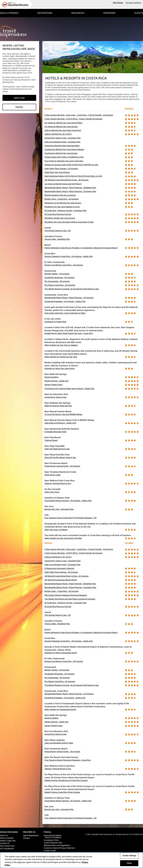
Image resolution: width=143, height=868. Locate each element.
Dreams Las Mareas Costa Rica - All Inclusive (64, 265)
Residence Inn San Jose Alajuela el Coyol (62, 207)
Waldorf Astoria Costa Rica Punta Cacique (62, 792)
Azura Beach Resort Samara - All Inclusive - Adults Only (68, 501)
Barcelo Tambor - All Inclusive (57, 274)
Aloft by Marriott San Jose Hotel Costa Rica (63, 130)
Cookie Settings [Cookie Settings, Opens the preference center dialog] (129, 856)
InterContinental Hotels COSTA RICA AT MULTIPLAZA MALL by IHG (73, 176)
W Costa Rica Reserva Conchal (58, 214)
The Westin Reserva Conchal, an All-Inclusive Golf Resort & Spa (72, 289)
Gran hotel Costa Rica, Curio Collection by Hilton (65, 313)
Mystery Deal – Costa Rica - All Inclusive (62, 199)
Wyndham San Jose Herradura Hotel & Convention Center (69, 222)
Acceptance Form (51, 840)
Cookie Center (50, 851)
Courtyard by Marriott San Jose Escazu (61, 153)
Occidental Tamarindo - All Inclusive (59, 278)
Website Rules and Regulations (57, 845)
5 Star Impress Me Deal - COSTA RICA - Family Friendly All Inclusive (73, 119)
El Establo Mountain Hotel (55, 432)
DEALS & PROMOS (9, 13)
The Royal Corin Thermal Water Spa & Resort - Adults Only (69, 389)
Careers (26, 838)
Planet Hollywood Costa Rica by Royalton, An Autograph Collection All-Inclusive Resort (81, 248)
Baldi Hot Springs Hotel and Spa (58, 406)
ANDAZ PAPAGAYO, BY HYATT (58, 134)
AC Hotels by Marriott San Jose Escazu (61, 127)
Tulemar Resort (51, 440)
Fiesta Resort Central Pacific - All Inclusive (62, 466)
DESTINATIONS (45, 13)
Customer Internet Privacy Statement (59, 848)
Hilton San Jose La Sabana (56, 530)
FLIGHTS (139, 13)
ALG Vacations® (7, 849)
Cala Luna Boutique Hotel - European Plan (62, 142)
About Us (4, 836)
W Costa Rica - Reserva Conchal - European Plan (66, 210)
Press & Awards (7, 838)
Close (129, 863)
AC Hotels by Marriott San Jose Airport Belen (63, 123)
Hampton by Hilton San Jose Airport (60, 368)
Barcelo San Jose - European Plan (59, 509)
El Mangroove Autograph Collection (59, 568)
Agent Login (19, 98)
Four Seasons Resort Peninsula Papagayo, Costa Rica (68, 760)
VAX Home (118, 3)
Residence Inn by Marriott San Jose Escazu (63, 203)
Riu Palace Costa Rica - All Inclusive (60, 285)
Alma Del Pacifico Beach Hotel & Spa (60, 457)
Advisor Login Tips (8, 841)
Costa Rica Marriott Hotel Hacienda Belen (62, 146)
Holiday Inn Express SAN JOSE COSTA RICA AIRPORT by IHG (71, 165)
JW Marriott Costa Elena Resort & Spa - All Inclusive (66, 180)
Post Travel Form (7, 846)
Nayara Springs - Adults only (56, 381)
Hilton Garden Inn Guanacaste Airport (60, 709)
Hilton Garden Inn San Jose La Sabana (61, 345)
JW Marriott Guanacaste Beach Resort (61, 580)
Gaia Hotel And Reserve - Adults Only (60, 423)
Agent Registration (31, 836)
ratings (129, 109)
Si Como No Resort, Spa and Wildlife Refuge (63, 414)
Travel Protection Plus (53, 843)
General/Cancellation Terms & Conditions (53, 837)
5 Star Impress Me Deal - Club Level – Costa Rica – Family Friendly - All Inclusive (79, 115)
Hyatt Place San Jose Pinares (57, 172)
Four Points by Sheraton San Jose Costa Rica (64, 161)
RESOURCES (78, 13)
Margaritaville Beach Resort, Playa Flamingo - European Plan (70, 191)
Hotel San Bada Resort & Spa (57, 449)
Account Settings (133, 3)
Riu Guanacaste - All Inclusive (57, 281)
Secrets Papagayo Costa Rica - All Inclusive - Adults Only (69, 256)
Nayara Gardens (51, 377)
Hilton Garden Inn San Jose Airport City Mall (63, 538)
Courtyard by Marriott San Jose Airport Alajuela (64, 149)
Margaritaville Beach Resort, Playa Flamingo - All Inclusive (69, 298)
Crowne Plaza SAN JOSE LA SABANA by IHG (64, 157)
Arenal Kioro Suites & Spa (55, 397)
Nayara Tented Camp (53, 385)
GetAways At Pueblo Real (55, 322)
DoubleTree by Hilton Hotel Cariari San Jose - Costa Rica (69, 333)
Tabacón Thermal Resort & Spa (58, 483)
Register (19, 107)
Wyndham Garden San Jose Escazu (60, 218)
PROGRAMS (109, 13)
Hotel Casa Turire (52, 492)
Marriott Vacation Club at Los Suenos (60, 195)
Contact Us (5, 843)
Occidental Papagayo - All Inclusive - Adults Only (65, 301)
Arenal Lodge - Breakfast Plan (57, 239)
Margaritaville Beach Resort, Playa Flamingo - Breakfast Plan (70, 188)
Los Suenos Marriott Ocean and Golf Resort (63, 184)
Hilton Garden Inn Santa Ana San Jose (61, 357)
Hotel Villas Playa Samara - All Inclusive (61, 169)
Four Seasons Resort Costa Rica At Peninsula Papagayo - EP (71, 518)
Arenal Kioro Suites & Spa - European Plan (63, 138)
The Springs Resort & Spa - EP (58, 231)
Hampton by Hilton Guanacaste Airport (61, 653)
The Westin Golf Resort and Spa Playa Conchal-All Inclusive (70, 599)
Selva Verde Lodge (53, 475)
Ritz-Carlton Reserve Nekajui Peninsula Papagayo (66, 595)
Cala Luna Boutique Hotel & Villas (59, 743)
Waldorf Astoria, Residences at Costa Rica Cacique (66, 780)
